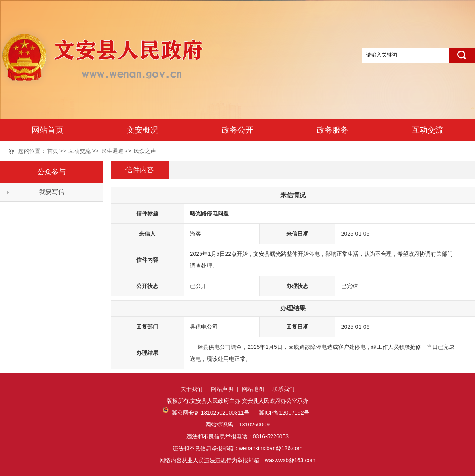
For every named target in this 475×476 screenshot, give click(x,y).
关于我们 (192, 389)
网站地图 (253, 389)
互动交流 (427, 130)
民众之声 (145, 151)
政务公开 (237, 130)
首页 (53, 151)
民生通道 (112, 151)
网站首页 (47, 130)
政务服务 (332, 130)
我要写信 (52, 192)
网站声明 (222, 389)
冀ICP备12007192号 (283, 413)
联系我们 (283, 389)
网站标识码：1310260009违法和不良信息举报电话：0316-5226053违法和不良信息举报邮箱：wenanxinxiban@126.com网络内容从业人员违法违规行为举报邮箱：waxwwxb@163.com (237, 436)
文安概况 (142, 130)
